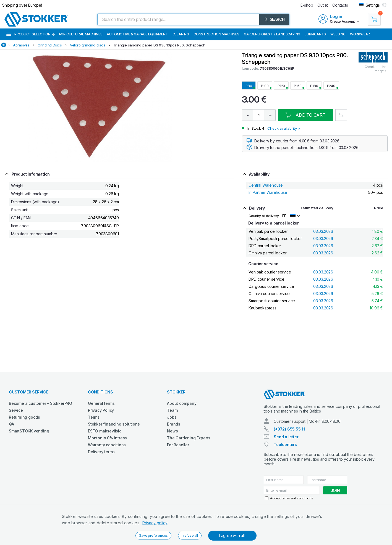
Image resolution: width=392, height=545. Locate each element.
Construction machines (216, 34)
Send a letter (286, 437)
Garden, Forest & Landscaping (272, 34)
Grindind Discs (50, 45)
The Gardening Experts (189, 438)
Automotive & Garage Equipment (137, 34)
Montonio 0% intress (107, 438)
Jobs (172, 417)
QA (11, 424)
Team (172, 410)
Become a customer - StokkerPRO (40, 403)
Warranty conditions (107, 445)
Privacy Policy (101, 410)
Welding (338, 34)
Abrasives (21, 45)
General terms (101, 403)
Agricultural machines (81, 34)
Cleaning (181, 34)
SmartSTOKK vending (29, 431)
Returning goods (24, 417)
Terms (94, 417)
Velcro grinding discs (88, 45)
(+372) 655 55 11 (289, 429)
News (172, 431)
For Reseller (178, 445)
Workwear (360, 34)
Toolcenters (285, 444)
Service (16, 410)
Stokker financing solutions (114, 424)
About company (182, 403)
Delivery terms (101, 452)
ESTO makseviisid (105, 431)
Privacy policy (155, 523)
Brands (174, 424)
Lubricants (315, 34)
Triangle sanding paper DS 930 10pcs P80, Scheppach (159, 45)
